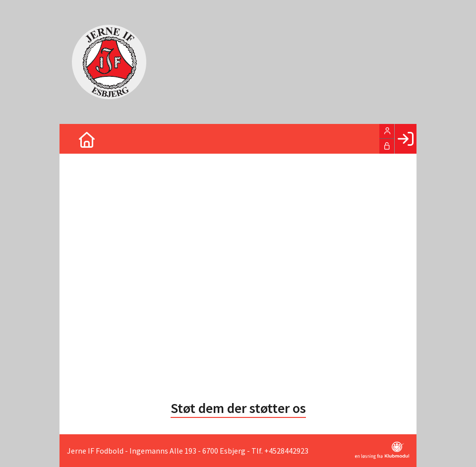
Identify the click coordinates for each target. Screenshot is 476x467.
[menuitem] (74, 139)
